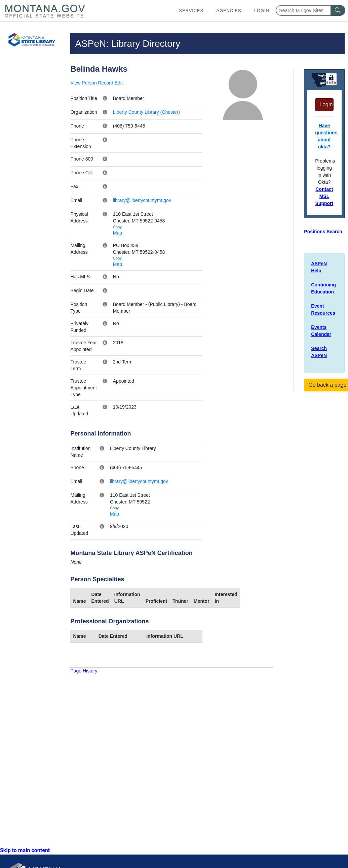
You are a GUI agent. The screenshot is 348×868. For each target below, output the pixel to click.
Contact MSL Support (324, 196)
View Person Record (92, 83)
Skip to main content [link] (25, 850)
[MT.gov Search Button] (338, 10)
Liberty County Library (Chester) (146, 112)
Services (191, 11)
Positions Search (323, 232)
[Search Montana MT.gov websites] (311, 10)
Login (262, 11)
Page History (84, 671)
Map (118, 233)
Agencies (229, 11)
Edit (119, 83)
